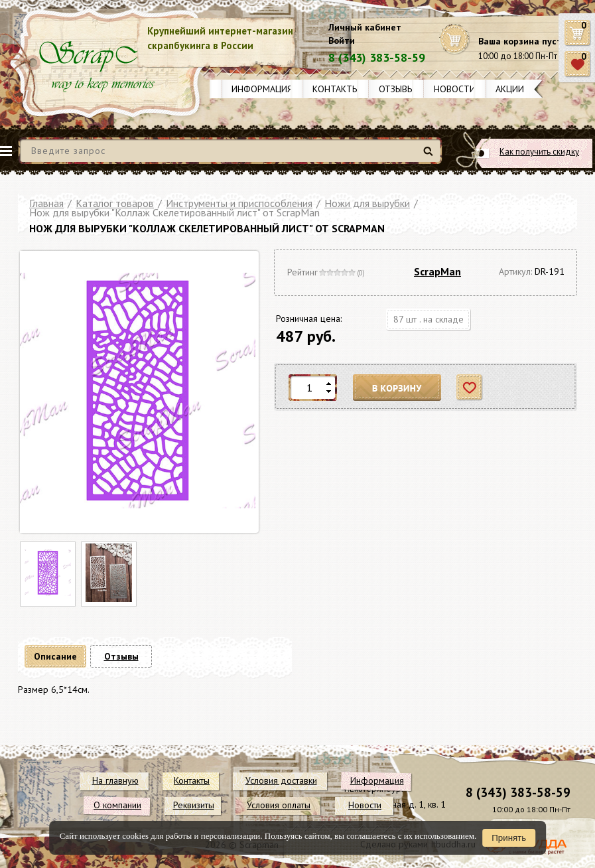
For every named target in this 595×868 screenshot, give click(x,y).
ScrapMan (437, 271)
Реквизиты (194, 805)
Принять (509, 838)
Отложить (470, 388)
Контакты (336, 89)
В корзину (397, 388)
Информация (262, 89)
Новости (455, 89)
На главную (115, 780)
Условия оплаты (279, 805)
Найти (430, 156)
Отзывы (396, 89)
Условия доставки (281, 780)
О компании (117, 805)
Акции (510, 89)
